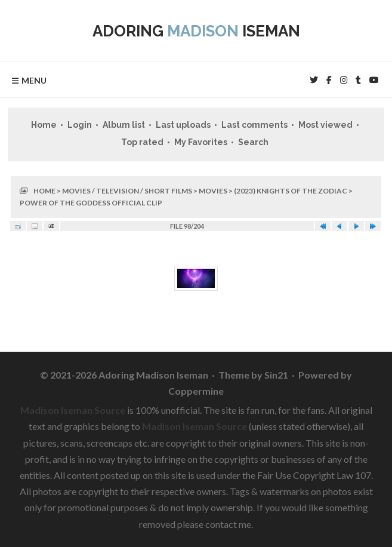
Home (44, 125)
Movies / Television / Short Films (127, 191)
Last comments (254, 125)
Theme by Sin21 (253, 375)
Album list (124, 125)
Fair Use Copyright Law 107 (314, 475)
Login (80, 125)
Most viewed (325, 125)
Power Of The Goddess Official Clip (91, 203)
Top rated (142, 142)
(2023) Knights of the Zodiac (291, 191)
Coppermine (196, 391)
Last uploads (183, 125)
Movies (213, 191)
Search (253, 142)
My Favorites (201, 142)
